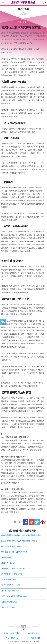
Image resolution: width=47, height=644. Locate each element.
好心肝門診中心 (12, 638)
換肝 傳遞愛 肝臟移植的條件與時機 (14, 552)
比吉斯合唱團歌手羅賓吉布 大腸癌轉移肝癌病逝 (19, 541)
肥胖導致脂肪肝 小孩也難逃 (12, 574)
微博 (43, 522)
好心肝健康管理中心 (12, 633)
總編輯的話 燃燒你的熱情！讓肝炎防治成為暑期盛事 (21, 535)
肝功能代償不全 (7, 557)
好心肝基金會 (34, 633)
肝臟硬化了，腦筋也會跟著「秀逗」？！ (17, 569)
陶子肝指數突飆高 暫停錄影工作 (13, 546)
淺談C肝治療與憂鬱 (9, 580)
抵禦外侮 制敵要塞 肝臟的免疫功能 (14, 596)
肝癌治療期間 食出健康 (10, 591)
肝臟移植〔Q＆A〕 (8, 563)
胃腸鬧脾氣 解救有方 (9, 602)
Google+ (31, 522)
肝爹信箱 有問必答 (8, 607)
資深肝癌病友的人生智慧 (11, 585)
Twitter (37, 522)
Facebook (25, 522)
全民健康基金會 (34, 638)
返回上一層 (3, 322)
